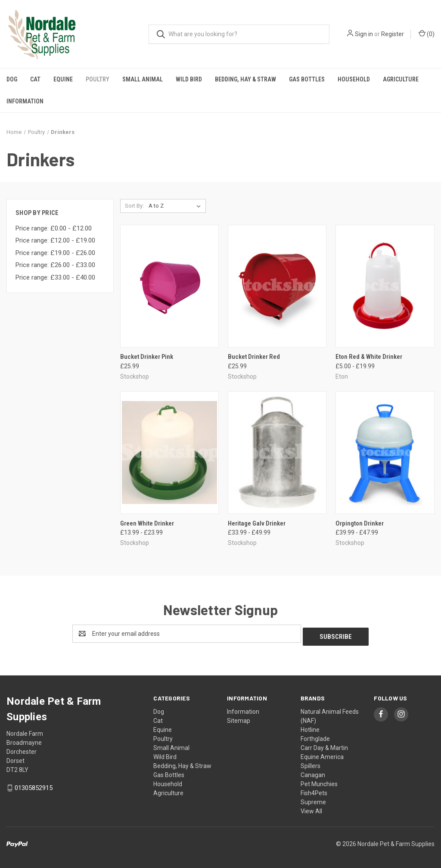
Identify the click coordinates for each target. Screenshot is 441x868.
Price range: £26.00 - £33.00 (55, 265)
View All (311, 808)
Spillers (311, 763)
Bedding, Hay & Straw (245, 79)
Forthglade (315, 736)
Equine (63, 79)
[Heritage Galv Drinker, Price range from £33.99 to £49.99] (277, 453)
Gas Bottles (307, 79)
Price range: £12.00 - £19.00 (55, 240)
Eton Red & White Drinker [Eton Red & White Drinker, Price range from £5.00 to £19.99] (369, 357)
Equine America (322, 754)
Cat (35, 79)
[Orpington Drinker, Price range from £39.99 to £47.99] (385, 453)
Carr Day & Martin (324, 745)
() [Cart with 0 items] (427, 34)
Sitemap (239, 718)
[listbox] (176, 206)
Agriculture (401, 79)
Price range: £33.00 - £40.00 (55, 277)
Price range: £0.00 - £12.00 (54, 228)
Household (354, 79)
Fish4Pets (314, 790)
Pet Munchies (319, 781)
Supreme (313, 799)
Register (393, 34)
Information (25, 101)
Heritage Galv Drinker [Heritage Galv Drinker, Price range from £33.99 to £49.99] (257, 523)
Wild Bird (189, 79)
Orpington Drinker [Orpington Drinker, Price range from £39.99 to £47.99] (360, 523)
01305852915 (34, 785)
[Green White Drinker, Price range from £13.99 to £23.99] (169, 453)
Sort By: (134, 206)
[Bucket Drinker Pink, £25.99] (169, 286)
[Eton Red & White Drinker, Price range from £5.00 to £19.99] (385, 286)
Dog (12, 79)
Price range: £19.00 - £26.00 (55, 253)
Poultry (98, 79)
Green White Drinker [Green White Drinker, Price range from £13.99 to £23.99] (147, 523)
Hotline (310, 727)
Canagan (313, 772)
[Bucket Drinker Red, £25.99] (277, 286)
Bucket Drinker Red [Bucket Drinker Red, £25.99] (254, 357)
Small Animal (143, 79)
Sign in (364, 34)
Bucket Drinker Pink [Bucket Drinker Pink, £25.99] (147, 357)
